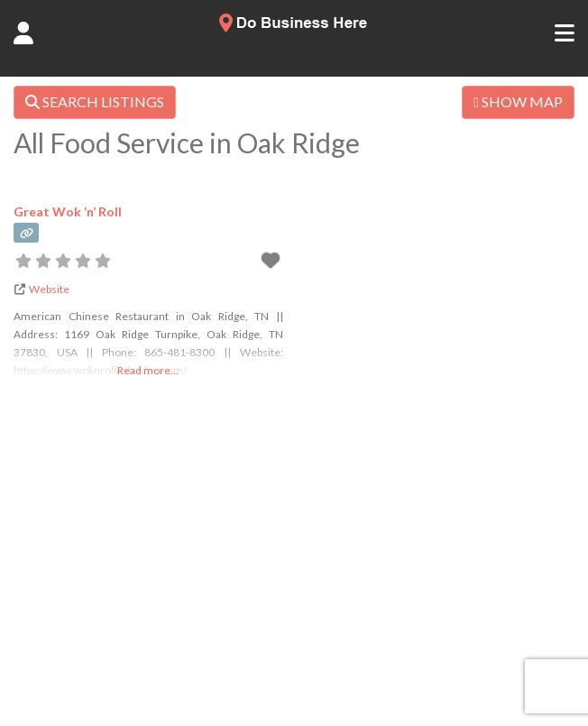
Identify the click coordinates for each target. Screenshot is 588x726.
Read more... (148, 370)
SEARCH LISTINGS (95, 101)
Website (49, 289)
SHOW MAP (518, 101)
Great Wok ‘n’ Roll (68, 211)
